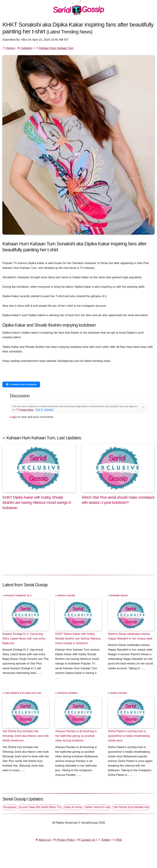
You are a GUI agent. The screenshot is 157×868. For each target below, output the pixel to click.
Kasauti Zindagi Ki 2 (18, 596)
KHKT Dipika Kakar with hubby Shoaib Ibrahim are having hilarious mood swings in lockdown (78, 638)
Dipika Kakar (66, 596)
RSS (117, 840)
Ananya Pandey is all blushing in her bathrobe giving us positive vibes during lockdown (76, 736)
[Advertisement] (78, 546)
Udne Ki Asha (73, 807)
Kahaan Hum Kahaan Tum (55, 48)
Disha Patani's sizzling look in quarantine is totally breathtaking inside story (129, 736)
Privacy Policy (25, 410)
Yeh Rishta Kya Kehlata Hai (23, 693)
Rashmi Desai (119, 596)
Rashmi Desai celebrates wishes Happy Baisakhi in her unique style (130, 636)
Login (13, 417)
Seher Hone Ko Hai (97, 807)
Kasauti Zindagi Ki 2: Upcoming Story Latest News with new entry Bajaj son (24, 638)
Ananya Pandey (68, 693)
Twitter (104, 840)
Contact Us (86, 840)
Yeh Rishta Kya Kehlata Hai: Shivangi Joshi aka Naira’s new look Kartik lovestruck (26, 736)
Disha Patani (119, 693)
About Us (43, 840)
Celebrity (25, 48)
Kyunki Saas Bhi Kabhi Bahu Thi (40, 807)
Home (9, 48)
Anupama (10, 807)
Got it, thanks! (45, 410)
